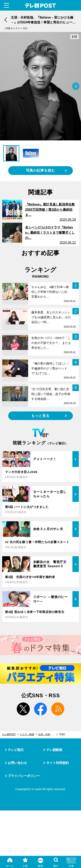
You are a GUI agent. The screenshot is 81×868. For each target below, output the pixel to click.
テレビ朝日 (16, 750)
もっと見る (40, 416)
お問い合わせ (17, 763)
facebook (41, 709)
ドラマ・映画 (27, 734)
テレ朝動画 (54, 750)
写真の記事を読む (40, 170)
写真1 (62, 734)
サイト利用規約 (57, 763)
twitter (23, 709)
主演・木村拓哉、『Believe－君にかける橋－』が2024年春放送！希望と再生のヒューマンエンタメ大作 (48, 734)
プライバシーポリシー (24, 776)
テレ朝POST (40, 6)
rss (58, 709)
